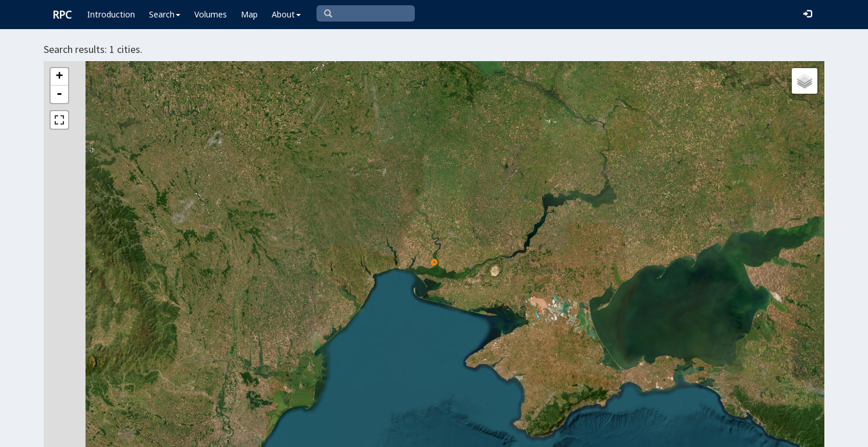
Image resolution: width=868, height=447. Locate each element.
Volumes (211, 14)
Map (249, 14)
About (286, 14)
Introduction (111, 14)
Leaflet (406, 433)
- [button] (59, 94)
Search (165, 14)
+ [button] (59, 77)
